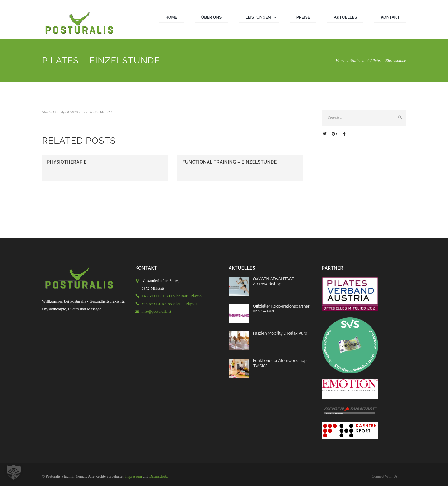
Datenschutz (159, 476)
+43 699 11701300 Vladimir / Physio (172, 296)
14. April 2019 (66, 112)
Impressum (133, 476)
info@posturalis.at (156, 311)
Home (341, 60)
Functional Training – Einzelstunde (230, 162)
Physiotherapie (67, 162)
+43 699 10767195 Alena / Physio (169, 304)
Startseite (358, 60)
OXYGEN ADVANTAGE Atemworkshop (274, 281)
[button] (14, 472)
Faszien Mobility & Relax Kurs (280, 333)
